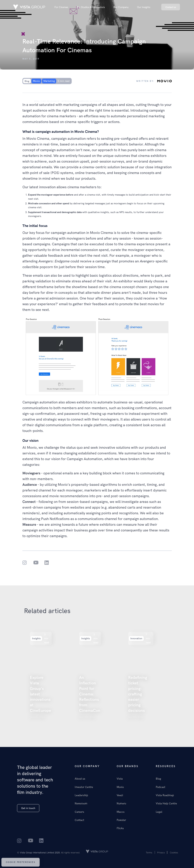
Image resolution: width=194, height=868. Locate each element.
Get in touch (28, 808)
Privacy (161, 852)
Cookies (174, 852)
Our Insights (144, 7)
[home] (29, 7)
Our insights (22, 101)
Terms (149, 852)
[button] (61, 7)
